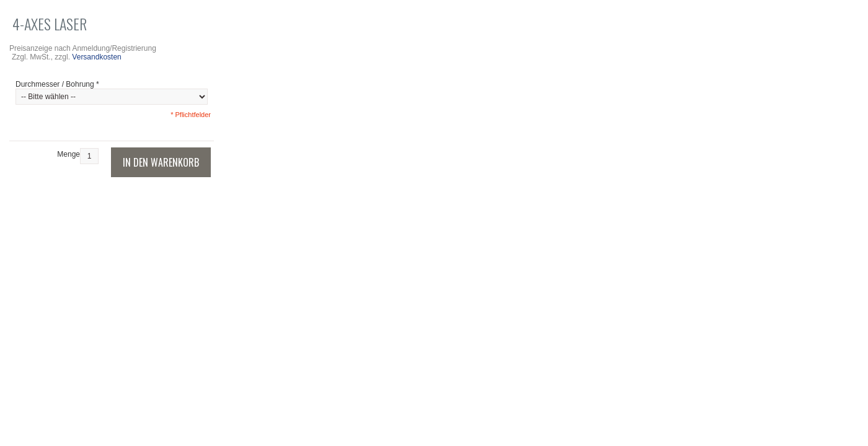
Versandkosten (96, 57)
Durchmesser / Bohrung (57, 84)
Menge (69, 154)
